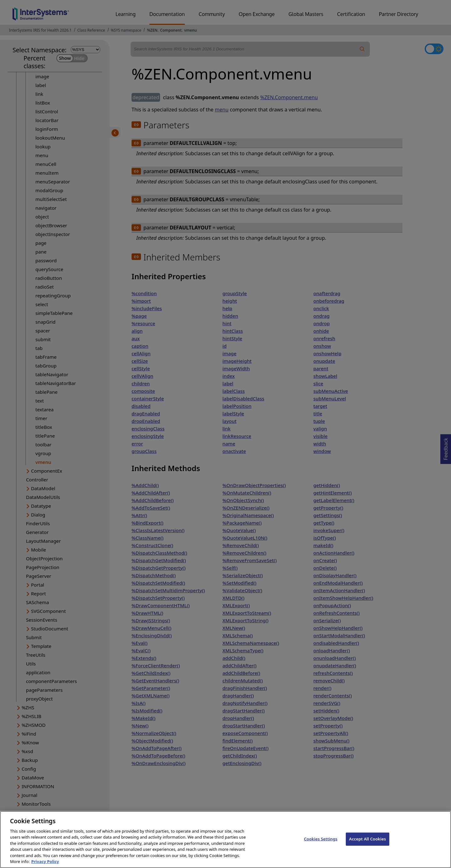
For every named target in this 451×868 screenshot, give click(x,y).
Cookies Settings (321, 844)
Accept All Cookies (368, 844)
